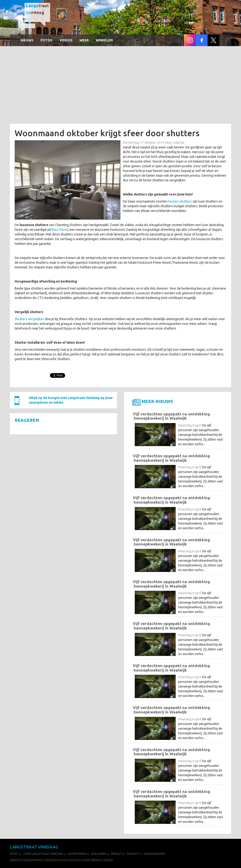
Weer (84, 40)
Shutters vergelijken (29, 319)
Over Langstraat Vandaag (44, 854)
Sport (14, 854)
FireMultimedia (102, 860)
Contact (133, 854)
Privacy (117, 854)
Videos (66, 40)
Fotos (46, 40)
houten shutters (180, 201)
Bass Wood (60, 230)
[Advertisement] (120, 86)
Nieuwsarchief (155, 854)
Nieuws (27, 40)
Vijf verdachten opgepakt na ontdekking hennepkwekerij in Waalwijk (171, 416)
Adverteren (77, 854)
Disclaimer (99, 854)
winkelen (104, 40)
